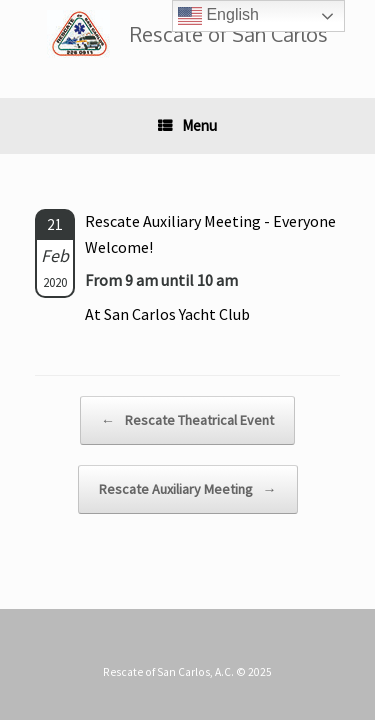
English (218, 16)
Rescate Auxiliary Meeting (188, 489)
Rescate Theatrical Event (187, 420)
